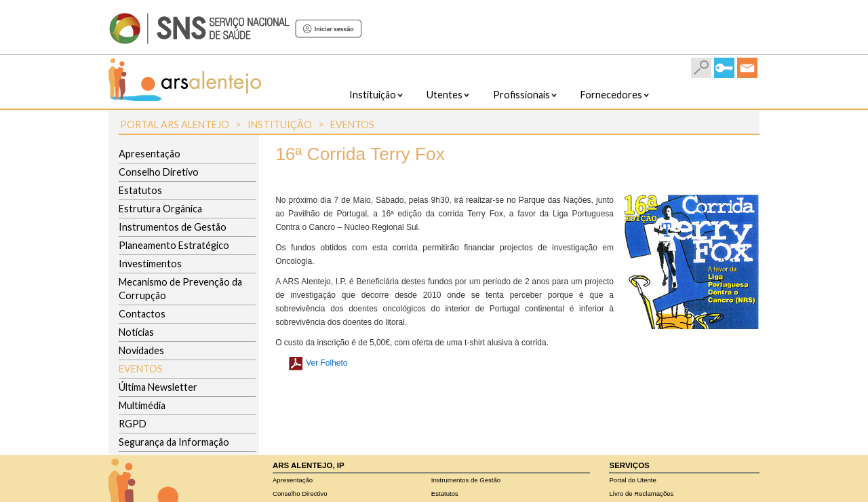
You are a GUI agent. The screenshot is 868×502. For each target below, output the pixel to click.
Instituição (280, 124)
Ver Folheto (313, 363)
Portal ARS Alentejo (175, 124)
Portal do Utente (632, 480)
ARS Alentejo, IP (309, 465)
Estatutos (445, 494)
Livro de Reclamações (641, 494)
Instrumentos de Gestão (466, 480)
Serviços (629, 465)
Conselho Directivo (300, 494)
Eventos (352, 124)
